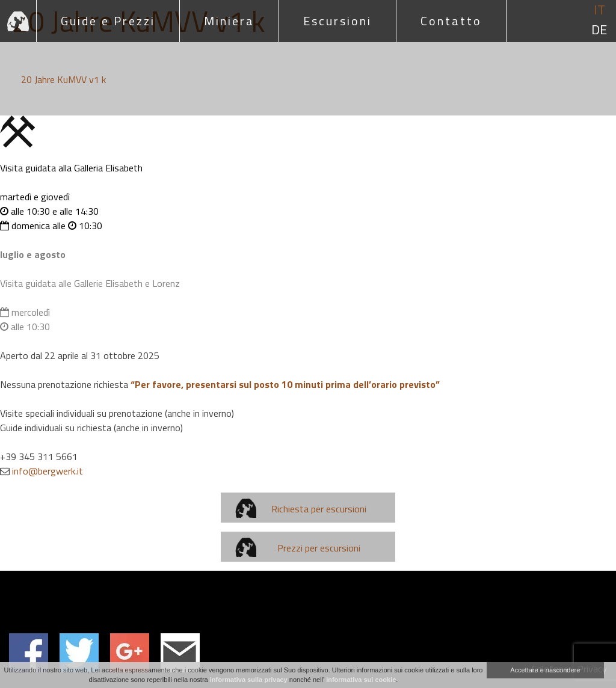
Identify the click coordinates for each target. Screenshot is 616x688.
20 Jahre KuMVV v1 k (63, 79)
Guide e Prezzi (108, 21)
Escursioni (337, 21)
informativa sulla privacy (249, 680)
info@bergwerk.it (48, 471)
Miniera (229, 21)
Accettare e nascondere (545, 670)
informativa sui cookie (361, 680)
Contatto (451, 21)
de (599, 30)
